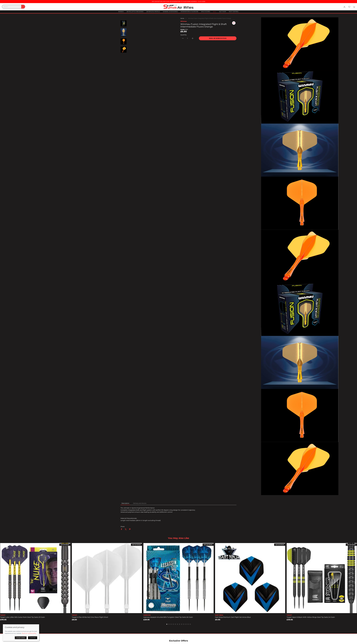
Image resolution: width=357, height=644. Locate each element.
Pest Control (234, 12)
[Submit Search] (23, 7)
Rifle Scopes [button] (206, 12)
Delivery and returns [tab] (140, 503)
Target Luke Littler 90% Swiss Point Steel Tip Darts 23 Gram (23, 617)
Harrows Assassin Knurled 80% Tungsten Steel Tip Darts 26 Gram (168, 617)
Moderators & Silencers (190, 12)
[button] (349, 7)
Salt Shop (223, 12)
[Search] (14, 7)
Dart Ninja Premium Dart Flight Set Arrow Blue (233, 617)
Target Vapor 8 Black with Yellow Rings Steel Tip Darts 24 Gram (311, 617)
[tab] (167, 624)
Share (123, 527)
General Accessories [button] (170, 12)
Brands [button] (121, 12)
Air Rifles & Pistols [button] (153, 12)
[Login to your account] (344, 7)
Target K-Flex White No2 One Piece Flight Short (90, 617)
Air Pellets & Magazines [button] (135, 12)
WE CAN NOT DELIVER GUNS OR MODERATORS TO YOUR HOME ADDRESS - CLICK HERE (179, 1)
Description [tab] (125, 503)
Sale (215, 12)
